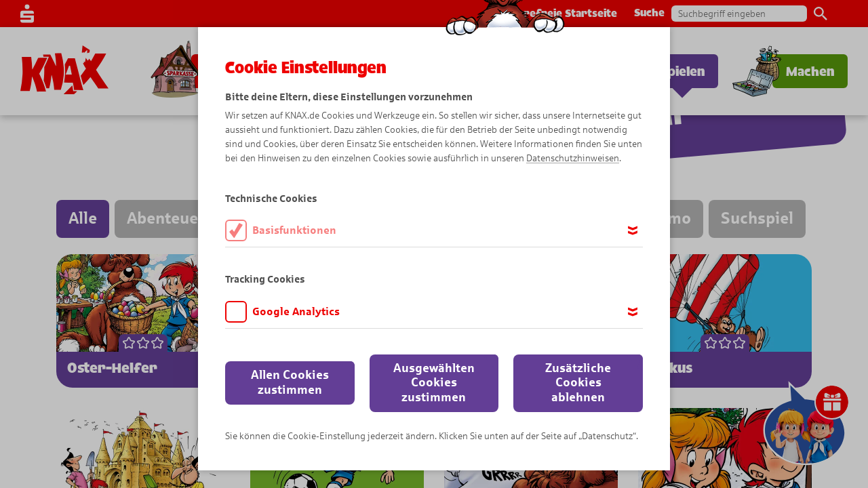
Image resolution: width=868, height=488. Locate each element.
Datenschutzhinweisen (573, 158)
